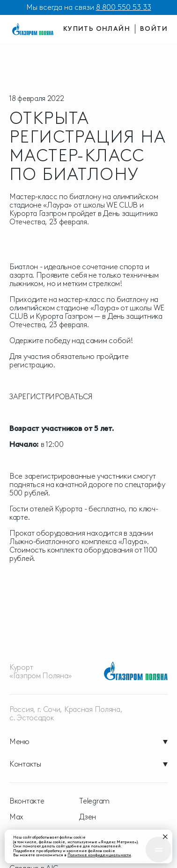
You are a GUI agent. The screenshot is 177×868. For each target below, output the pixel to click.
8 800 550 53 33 (124, 7)
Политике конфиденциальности (99, 855)
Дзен (88, 817)
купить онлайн (97, 29)
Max (16, 817)
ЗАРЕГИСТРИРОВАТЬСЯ (51, 397)
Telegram (94, 801)
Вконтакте (27, 801)
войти (154, 29)
